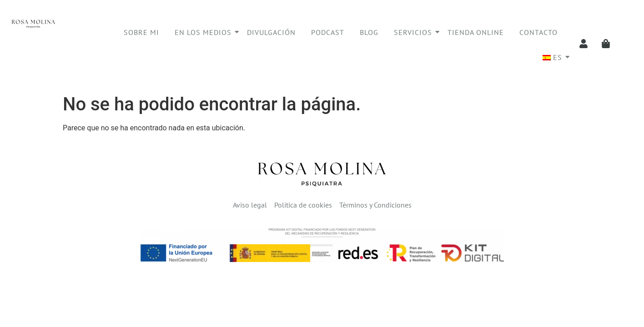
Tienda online (476, 32)
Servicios (415, 32)
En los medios (205, 32)
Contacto (538, 32)
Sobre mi (141, 32)
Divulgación (271, 32)
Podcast (328, 32)
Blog (369, 32)
